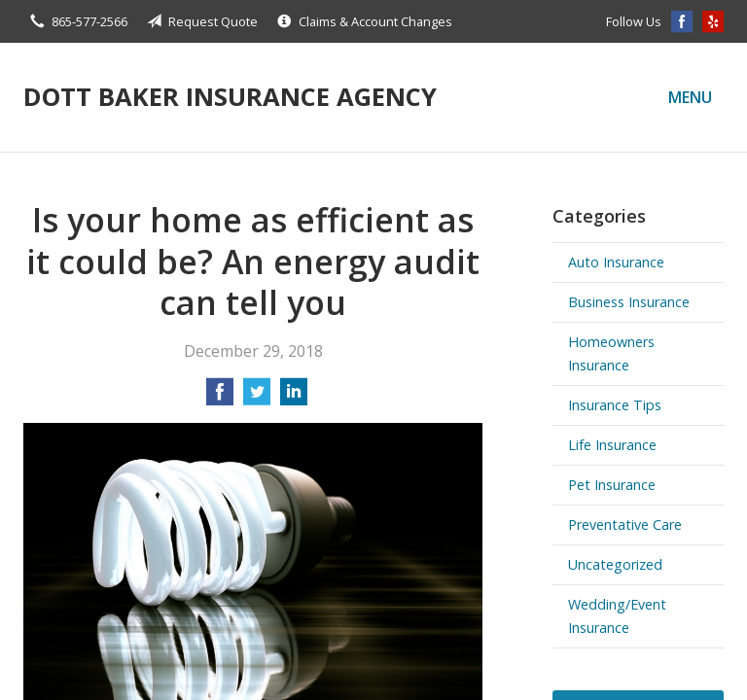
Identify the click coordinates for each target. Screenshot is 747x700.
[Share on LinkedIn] (294, 398)
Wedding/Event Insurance (617, 616)
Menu (690, 97)
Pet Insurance (612, 485)
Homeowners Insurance (611, 353)
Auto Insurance (616, 262)
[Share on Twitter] (257, 398)
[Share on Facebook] (220, 398)
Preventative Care (625, 525)
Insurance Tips (615, 405)
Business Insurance (629, 302)
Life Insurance (612, 445)
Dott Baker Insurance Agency (230, 97)
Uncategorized (615, 564)
